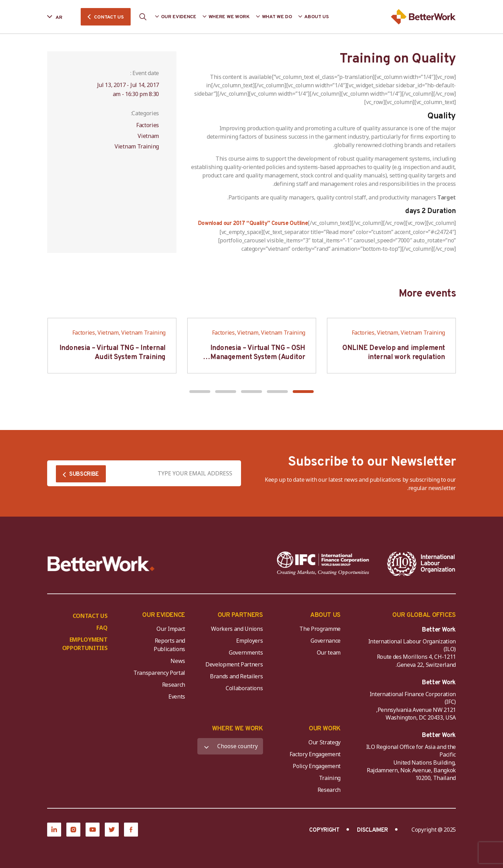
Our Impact (171, 629)
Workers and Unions (237, 629)
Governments (246, 652)
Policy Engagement (315, 766)
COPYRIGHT (324, 830)
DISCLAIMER (373, 830)
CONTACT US (109, 17)
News (178, 661)
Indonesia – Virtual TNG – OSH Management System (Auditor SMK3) (258, 357)
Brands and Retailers (236, 676)
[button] (303, 392)
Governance (326, 641)
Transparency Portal (159, 673)
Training (330, 778)
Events (177, 696)
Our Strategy (325, 742)
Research (174, 685)
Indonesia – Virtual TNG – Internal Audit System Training (112, 353)
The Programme (320, 629)
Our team (329, 652)
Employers (249, 641)
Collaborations (244, 688)
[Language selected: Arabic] (60, 17)
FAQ (102, 628)
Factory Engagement (315, 754)
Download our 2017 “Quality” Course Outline (253, 224)
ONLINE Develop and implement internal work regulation (394, 353)
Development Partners (234, 664)
